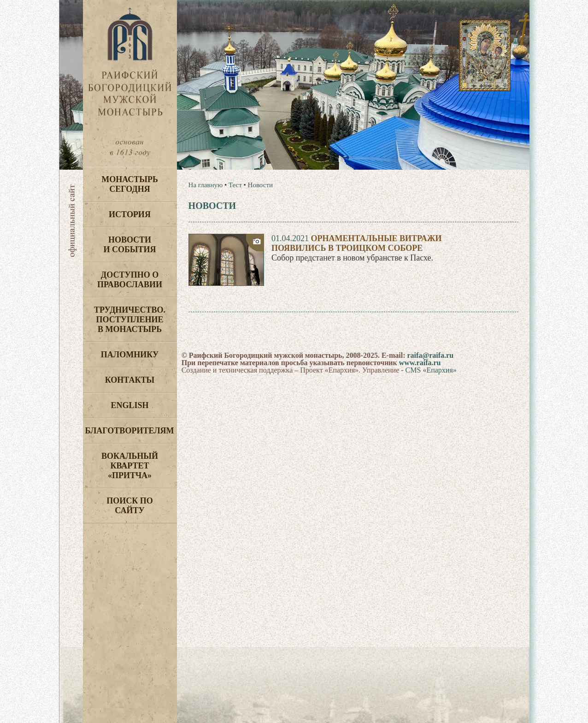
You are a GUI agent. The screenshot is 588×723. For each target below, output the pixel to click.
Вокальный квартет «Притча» (130, 466)
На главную (206, 185)
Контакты (130, 380)
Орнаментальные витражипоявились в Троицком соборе (357, 243)
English (129, 405)
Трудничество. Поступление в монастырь (130, 320)
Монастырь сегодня (130, 184)
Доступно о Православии (130, 280)
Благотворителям (130, 431)
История (130, 214)
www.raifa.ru (420, 363)
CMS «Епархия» (431, 370)
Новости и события (129, 245)
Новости (260, 185)
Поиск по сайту (130, 506)
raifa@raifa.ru (430, 355)
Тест (235, 185)
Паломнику (130, 355)
